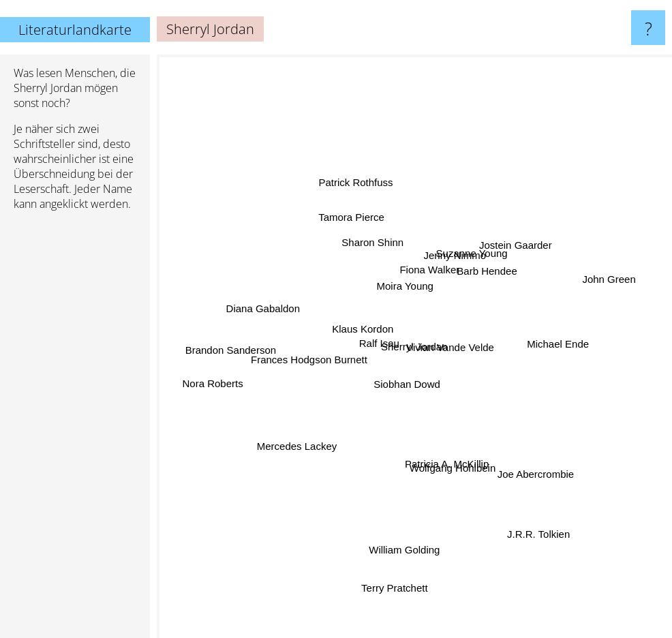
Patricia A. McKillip (447, 460)
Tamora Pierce (355, 206)
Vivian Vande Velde (447, 353)
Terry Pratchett (394, 607)
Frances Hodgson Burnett (315, 360)
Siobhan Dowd (408, 384)
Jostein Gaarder (509, 240)
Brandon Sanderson (236, 343)
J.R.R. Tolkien (558, 542)
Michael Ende (556, 343)
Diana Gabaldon (267, 303)
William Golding (406, 527)
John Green (596, 286)
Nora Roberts (225, 383)
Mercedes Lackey (296, 445)
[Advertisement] (75, 430)
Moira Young (403, 291)
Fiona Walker (427, 272)
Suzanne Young (467, 260)
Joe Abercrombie (526, 462)
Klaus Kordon (365, 335)
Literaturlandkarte (75, 30)
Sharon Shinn (373, 240)
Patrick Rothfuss (357, 175)
